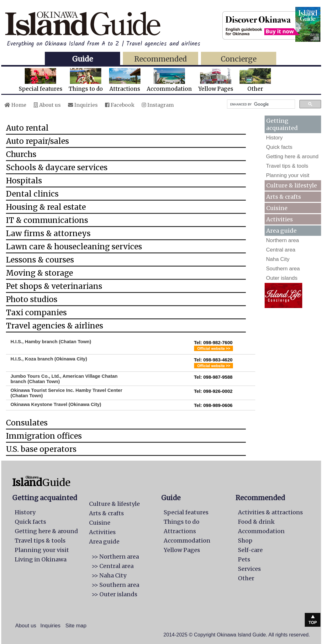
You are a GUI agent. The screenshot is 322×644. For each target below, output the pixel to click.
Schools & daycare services (57, 168)
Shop (245, 541)
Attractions (125, 80)
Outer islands (282, 278)
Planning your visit (288, 175)
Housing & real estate (46, 207)
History (274, 138)
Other (255, 80)
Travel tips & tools (287, 166)
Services (249, 569)
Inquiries (83, 105)
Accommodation (169, 80)
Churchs (21, 154)
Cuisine (277, 208)
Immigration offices (44, 436)
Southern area (283, 269)
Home (15, 105)
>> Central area (113, 566)
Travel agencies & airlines (55, 326)
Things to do (86, 80)
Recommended (161, 59)
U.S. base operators (41, 449)
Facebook (120, 105)
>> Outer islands (114, 594)
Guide (82, 59)
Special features (41, 80)
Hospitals (24, 181)
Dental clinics (32, 194)
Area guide (104, 541)
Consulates (27, 423)
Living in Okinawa (41, 559)
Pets (244, 559)
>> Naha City (109, 575)
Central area (281, 250)
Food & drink (256, 522)
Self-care (250, 550)
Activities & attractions (270, 512)
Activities (280, 219)
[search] (260, 104)
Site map (76, 626)
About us (47, 105)
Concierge (239, 59)
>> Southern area (115, 585)
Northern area (283, 240)
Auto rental (27, 128)
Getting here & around (292, 157)
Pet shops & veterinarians (54, 286)
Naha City (278, 259)
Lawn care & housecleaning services (74, 247)
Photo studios (32, 299)
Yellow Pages (216, 80)
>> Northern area (115, 557)
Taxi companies (36, 313)
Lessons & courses (40, 260)
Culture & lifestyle (292, 185)
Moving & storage (40, 273)
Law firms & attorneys (48, 233)
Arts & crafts (284, 197)
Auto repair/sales (37, 141)
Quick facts (279, 147)
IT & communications (47, 220)
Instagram (158, 105)
